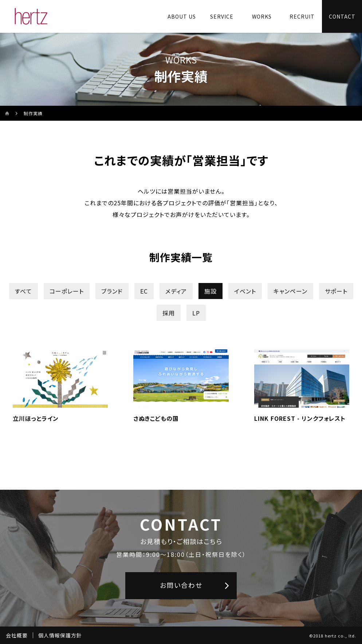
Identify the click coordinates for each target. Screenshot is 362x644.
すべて (23, 291)
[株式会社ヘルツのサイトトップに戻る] (31, 16)
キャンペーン (290, 291)
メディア (176, 291)
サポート (336, 291)
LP (196, 313)
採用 (169, 313)
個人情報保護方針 (60, 635)
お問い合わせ (181, 585)
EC (144, 291)
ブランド (112, 291)
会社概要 (17, 635)
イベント (245, 291)
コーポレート (67, 291)
